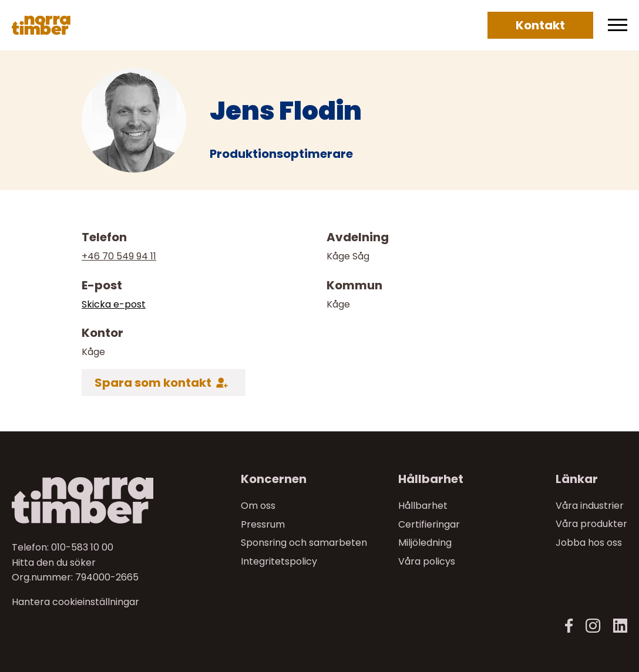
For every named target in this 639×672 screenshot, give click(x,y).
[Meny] (618, 25)
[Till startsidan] (83, 500)
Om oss (258, 506)
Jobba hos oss (589, 543)
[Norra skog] (41, 25)
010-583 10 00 (82, 547)
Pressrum (263, 524)
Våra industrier (590, 506)
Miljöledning (425, 543)
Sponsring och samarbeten (304, 543)
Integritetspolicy (279, 561)
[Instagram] (593, 626)
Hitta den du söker (54, 562)
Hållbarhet (423, 506)
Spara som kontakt (153, 383)
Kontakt (540, 25)
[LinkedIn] (620, 626)
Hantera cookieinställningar (75, 602)
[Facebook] (569, 626)
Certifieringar (429, 524)
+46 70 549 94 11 (119, 256)
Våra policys (427, 561)
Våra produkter (591, 524)
